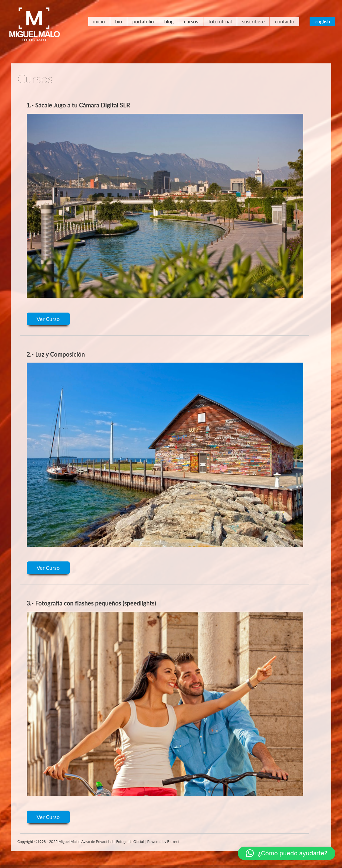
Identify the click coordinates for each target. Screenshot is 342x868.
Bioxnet (174, 841)
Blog (169, 21)
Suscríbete (253, 21)
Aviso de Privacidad (97, 841)
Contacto (285, 21)
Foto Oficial (220, 21)
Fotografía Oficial (130, 841)
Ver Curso (48, 319)
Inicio (99, 21)
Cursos (191, 21)
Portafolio (143, 21)
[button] (287, 853)
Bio (119, 21)
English (322, 21)
